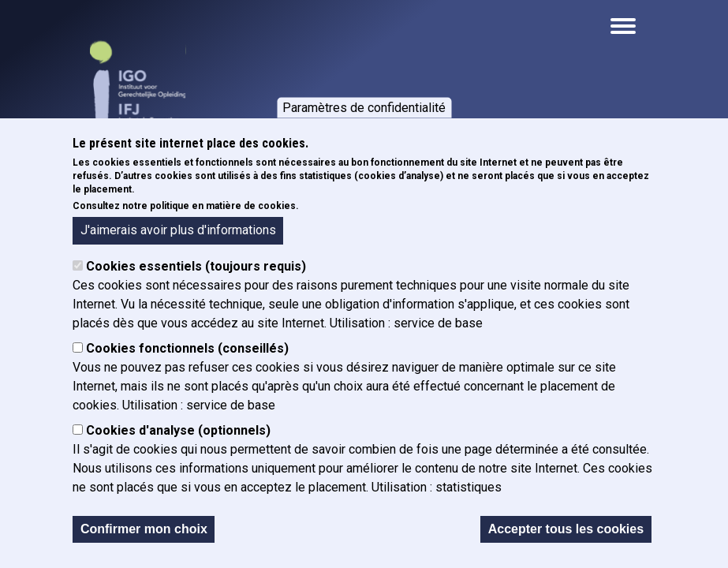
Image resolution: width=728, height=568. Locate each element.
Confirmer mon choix (144, 531)
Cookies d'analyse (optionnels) (178, 432)
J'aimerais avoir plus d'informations (178, 232)
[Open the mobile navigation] (623, 26)
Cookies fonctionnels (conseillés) (187, 350)
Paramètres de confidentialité (364, 108)
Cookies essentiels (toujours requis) (196, 268)
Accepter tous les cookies (566, 531)
